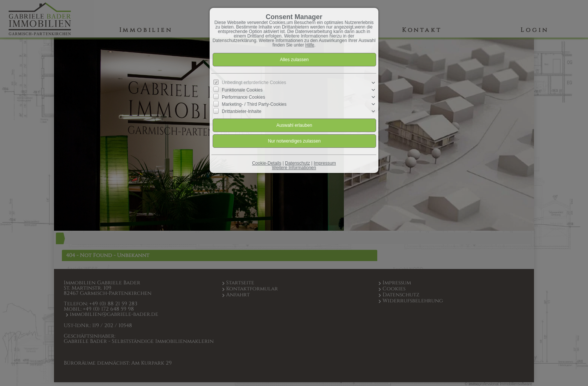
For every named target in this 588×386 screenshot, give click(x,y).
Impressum (325, 163)
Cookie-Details (267, 163)
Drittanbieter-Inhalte (242, 111)
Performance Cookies (244, 97)
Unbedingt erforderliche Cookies (254, 83)
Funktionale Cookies (242, 90)
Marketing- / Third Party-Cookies (254, 104)
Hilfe (310, 45)
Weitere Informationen (294, 168)
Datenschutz (298, 163)
